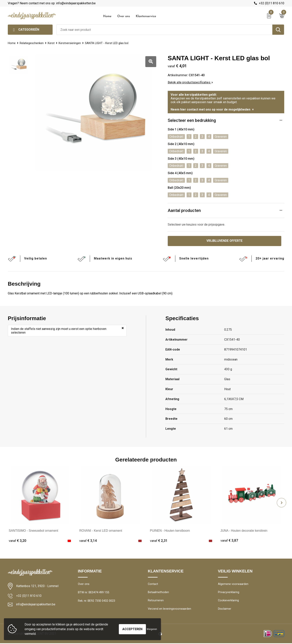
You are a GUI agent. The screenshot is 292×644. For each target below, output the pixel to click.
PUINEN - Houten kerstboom (170, 531)
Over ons (124, 16)
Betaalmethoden (158, 593)
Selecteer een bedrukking (192, 120)
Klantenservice (146, 16)
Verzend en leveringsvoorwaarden (170, 609)
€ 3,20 (18, 541)
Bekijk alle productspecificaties (190, 82)
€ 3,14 (88, 541)
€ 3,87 (229, 541)
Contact (153, 584)
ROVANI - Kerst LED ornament (101, 531)
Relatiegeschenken (32, 43)
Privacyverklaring (229, 593)
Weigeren (152, 629)
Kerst (52, 43)
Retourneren (156, 601)
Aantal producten (184, 210)
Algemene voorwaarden (233, 584)
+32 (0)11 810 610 (272, 3)
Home (107, 16)
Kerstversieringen (70, 43)
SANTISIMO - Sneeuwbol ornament (33, 531)
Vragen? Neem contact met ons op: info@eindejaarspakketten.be (52, 3)
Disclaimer (225, 609)
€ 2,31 (159, 541)
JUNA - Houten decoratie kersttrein (245, 531)
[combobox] (164, 30)
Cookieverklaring (228, 601)
